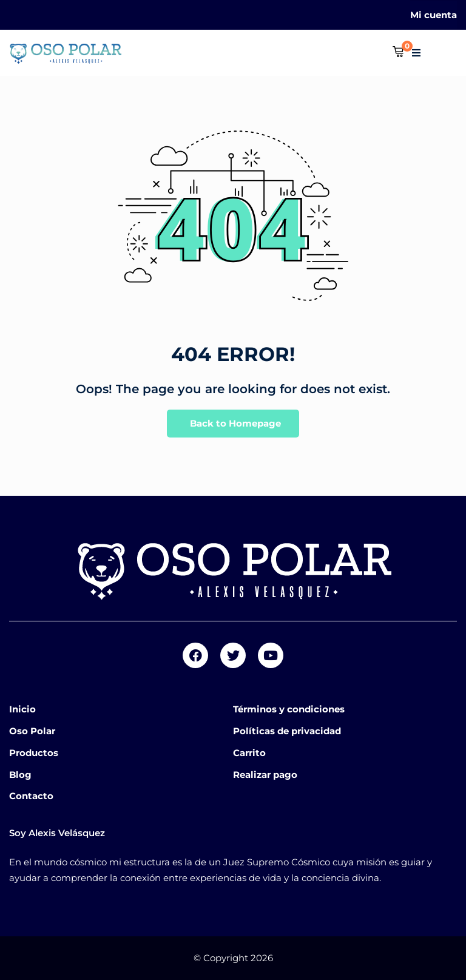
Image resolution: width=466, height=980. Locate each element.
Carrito (249, 753)
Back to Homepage (233, 424)
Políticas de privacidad (287, 731)
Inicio (22, 709)
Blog (20, 775)
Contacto (31, 796)
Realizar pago (265, 775)
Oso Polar (32, 731)
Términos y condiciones (289, 709)
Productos (34, 753)
